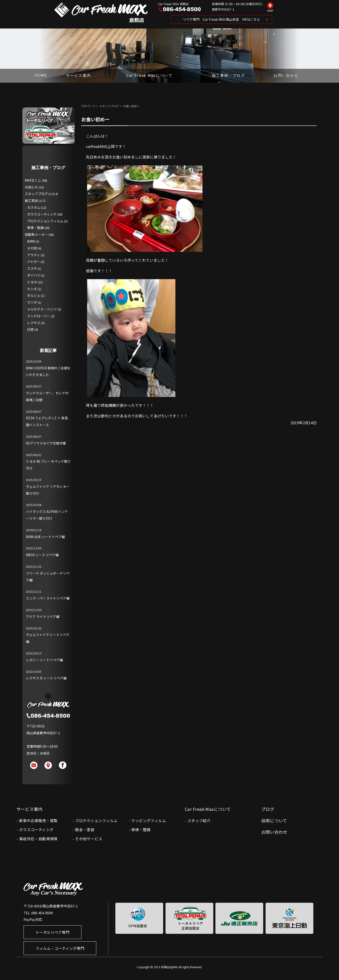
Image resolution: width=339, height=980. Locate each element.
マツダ (32, 302)
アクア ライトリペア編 (43, 617)
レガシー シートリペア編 (44, 660)
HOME (41, 76)
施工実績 (31, 200)
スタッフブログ (109, 106)
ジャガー (34, 261)
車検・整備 (35, 228)
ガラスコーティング (42, 214)
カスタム (34, 207)
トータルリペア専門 (52, 932)
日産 (30, 329)
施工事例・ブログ (228, 76)
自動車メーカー (36, 234)
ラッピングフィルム (149, 821)
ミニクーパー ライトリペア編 (48, 598)
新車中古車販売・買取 (38, 821)
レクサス (34, 323)
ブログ (268, 809)
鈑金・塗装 (85, 829)
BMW (31, 241)
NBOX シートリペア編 (42, 555)
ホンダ (32, 289)
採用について (274, 821)
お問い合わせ (286, 76)
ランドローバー (39, 316)
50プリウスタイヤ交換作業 (46, 443)
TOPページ (88, 106)
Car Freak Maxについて (149, 76)
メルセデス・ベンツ (42, 309)
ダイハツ (34, 275)
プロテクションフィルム (45, 221)
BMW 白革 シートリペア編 (45, 537)
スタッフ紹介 (199, 821)
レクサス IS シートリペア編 (46, 678)
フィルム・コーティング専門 (60, 948)
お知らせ (31, 187)
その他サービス (89, 839)
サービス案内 (78, 76)
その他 (32, 248)
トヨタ (32, 282)
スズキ (32, 268)
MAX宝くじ (33, 180)
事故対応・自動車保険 (38, 839)
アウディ (34, 255)
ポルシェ (34, 295)
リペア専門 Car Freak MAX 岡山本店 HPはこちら (221, 19)
